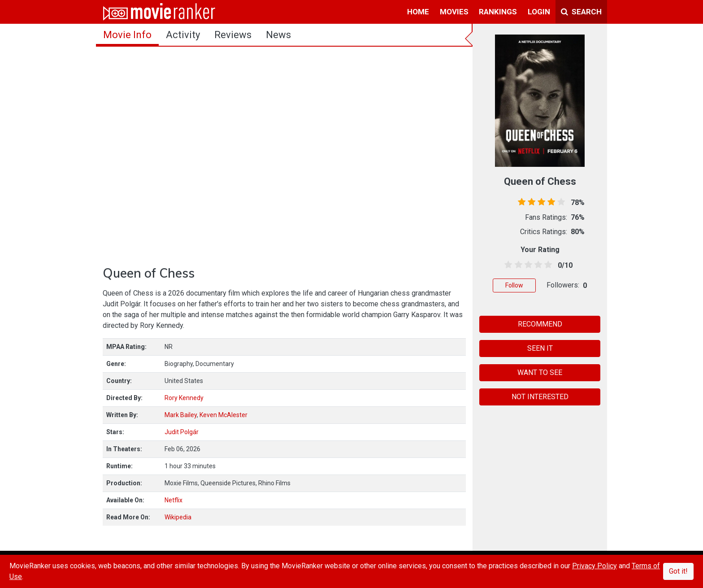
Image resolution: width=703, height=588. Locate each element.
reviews (233, 35)
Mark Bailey (181, 415)
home (418, 12)
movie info (127, 35)
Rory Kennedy (184, 398)
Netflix (174, 500)
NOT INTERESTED (540, 397)
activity (183, 35)
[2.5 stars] (527, 265)
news (278, 35)
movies (454, 12)
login (539, 12)
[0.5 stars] (507, 265)
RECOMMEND (540, 324)
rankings (498, 12)
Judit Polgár (182, 432)
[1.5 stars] (517, 265)
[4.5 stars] (547, 265)
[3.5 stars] (537, 265)
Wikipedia (178, 517)
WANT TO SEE (540, 372)
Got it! (678, 571)
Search (581, 12)
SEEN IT (540, 348)
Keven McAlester (223, 415)
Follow (514, 285)
